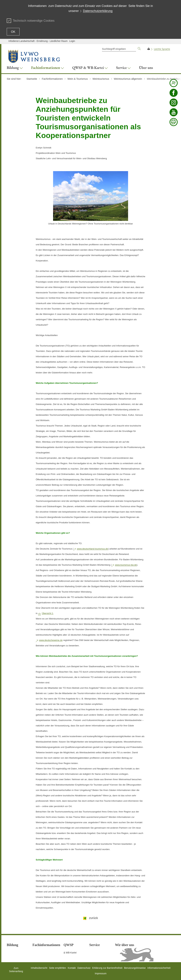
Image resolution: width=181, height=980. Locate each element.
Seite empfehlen (58, 968)
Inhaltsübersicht (39, 968)
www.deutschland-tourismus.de (92, 549)
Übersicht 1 (47, 613)
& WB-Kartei (70, 953)
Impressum (101, 973)
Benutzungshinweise (135, 968)
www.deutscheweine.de (51, 640)
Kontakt (72, 968)
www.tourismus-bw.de (126, 565)
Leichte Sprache (162, 49)
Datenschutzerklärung (98, 11)
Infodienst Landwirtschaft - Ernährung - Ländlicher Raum (38, 41)
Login (72, 41)
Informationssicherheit (159, 968)
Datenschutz (84, 968)
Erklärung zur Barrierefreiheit (107, 968)
